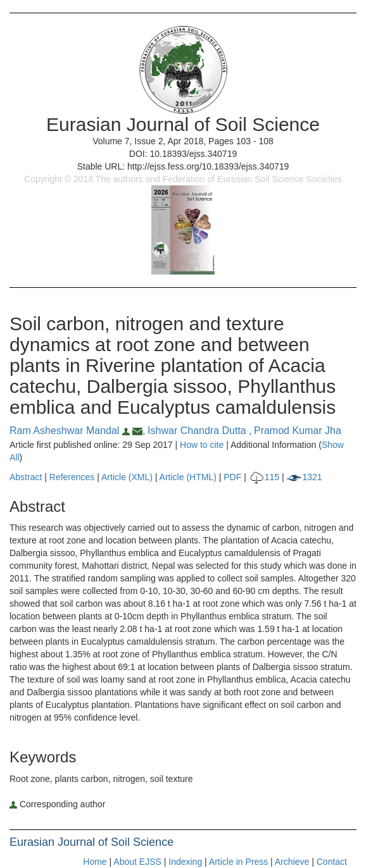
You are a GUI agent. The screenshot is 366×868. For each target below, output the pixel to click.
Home (95, 862)
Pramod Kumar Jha (298, 431)
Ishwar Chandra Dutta (198, 431)
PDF (232, 477)
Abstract (26, 477)
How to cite (202, 445)
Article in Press (238, 862)
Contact (332, 862)
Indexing (185, 862)
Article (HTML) (188, 477)
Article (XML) (128, 477)
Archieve (292, 862)
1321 (304, 477)
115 (264, 477)
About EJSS (137, 862)
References (72, 477)
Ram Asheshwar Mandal (71, 431)
